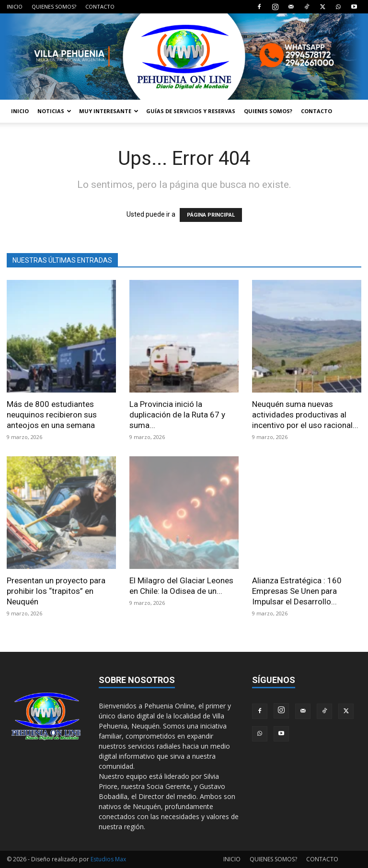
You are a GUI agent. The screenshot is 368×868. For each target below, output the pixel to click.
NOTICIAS (54, 111)
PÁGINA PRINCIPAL (211, 215)
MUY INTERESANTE (109, 111)
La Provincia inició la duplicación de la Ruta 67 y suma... (177, 415)
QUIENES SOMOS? (54, 6)
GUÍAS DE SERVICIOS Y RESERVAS (191, 111)
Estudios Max (108, 859)
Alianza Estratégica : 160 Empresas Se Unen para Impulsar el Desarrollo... (297, 591)
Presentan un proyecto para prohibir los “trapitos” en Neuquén (56, 591)
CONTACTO (100, 6)
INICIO (15, 6)
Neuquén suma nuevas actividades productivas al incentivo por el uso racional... (305, 415)
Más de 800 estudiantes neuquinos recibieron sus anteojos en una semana (52, 415)
